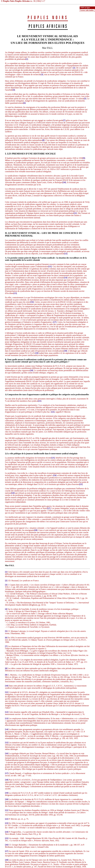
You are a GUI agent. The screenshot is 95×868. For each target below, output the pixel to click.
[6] (24, 103)
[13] (50, 266)
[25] (81, 484)
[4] (14, 90)
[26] (13, 493)
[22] (53, 412)
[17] (55, 322)
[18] (65, 351)
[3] (42, 74)
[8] (43, 140)
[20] (32, 370)
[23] (53, 458)
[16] (32, 302)
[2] (74, 68)
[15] (15, 293)
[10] (64, 182)
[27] (49, 508)
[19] (37, 353)
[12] (66, 254)
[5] (85, 99)
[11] (75, 213)
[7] (64, 120)
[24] (55, 475)
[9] (84, 158)
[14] (66, 278)
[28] (36, 530)
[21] (40, 401)
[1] (27, 59)
